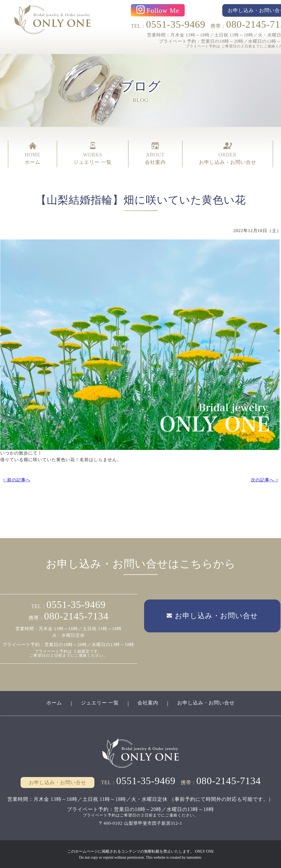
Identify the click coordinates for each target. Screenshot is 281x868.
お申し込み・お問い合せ (206, 702)
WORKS (93, 154)
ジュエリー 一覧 (100, 702)
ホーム (54, 702)
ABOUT (155, 154)
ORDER (228, 154)
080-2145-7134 (76, 616)
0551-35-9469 (176, 24)
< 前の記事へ (16, 479)
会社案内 (148, 702)
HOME (33, 154)
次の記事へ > (265, 479)
